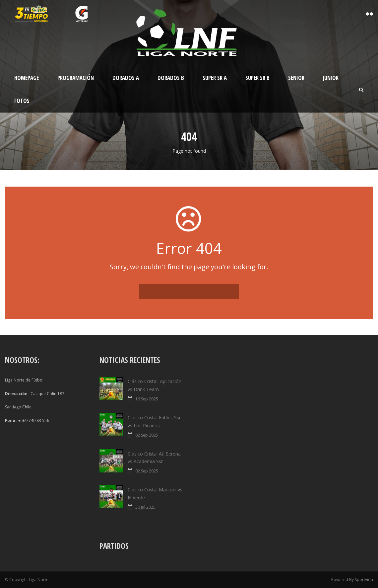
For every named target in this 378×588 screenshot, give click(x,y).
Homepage (27, 78)
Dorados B (171, 78)
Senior (296, 78)
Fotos (22, 101)
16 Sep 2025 (147, 399)
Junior (331, 78)
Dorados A (126, 78)
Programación (76, 78)
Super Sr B (257, 78)
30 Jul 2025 (145, 507)
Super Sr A (215, 78)
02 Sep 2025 (147, 435)
